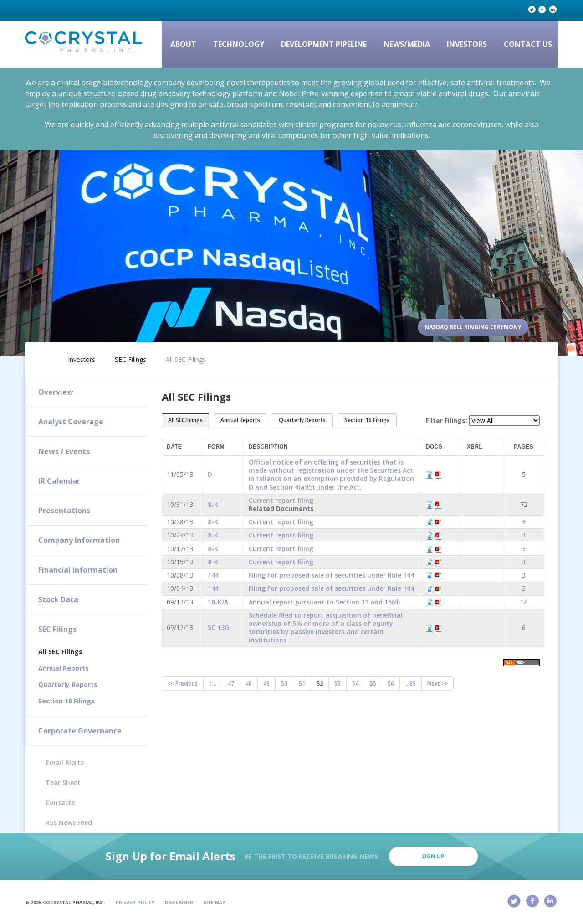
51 (302, 684)
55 (373, 684)
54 (355, 684)
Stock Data (58, 599)
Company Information (79, 540)
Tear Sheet (63, 782)
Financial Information (78, 570)
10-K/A (218, 602)
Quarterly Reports (68, 684)
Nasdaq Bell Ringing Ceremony (473, 327)
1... (213, 684)
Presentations (64, 511)
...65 (411, 684)
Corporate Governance (80, 731)
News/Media (407, 44)
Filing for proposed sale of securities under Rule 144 (331, 575)
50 (284, 684)
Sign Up (433, 856)
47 (231, 684)
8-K (213, 504)
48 (249, 684)
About (183, 44)
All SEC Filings (186, 360)
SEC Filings (130, 360)
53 (338, 684)
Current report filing (281, 500)
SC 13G (218, 627)
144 (213, 575)
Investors (467, 44)
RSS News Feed (69, 823)
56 (391, 684)
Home (44, 358)
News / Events (64, 451)
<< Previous (183, 684)
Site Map (215, 903)
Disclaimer (179, 903)
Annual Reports (64, 668)
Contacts (60, 803)
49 (266, 684)
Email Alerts (65, 762)
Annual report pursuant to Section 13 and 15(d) (324, 602)
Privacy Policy (135, 903)
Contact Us (528, 44)
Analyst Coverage (71, 422)
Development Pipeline (324, 44)
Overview (56, 392)
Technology (239, 44)
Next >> (437, 684)
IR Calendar (59, 481)
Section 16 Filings (66, 701)
